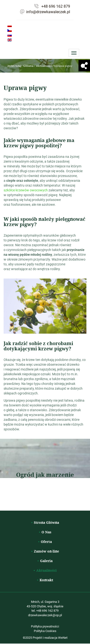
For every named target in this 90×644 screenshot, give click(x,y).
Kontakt (46, 580)
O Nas (46, 532)
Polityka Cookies (45, 631)
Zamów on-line (46, 551)
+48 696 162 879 (56, 6)
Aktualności (46, 570)
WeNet (63, 638)
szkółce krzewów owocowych (26, 190)
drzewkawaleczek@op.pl (45, 615)
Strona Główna (46, 522)
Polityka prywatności (45, 626)
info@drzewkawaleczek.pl (48, 12)
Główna (28, 66)
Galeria (46, 561)
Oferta (46, 542)
